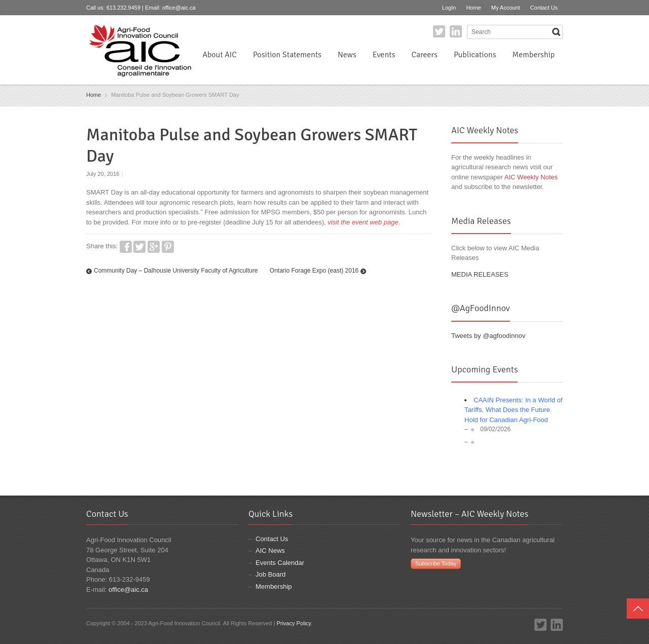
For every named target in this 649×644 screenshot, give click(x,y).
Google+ (154, 247)
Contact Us (544, 8)
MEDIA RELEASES (480, 274)
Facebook (126, 247)
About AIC (220, 55)
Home (473, 8)
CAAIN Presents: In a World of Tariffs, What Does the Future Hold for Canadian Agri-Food (513, 410)
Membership (533, 55)
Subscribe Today (436, 563)
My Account (506, 8)
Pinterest (168, 247)
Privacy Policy (294, 623)
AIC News (270, 551)
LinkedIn (456, 31)
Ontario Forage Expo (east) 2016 (314, 271)
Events (384, 55)
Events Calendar (280, 563)
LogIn (449, 8)
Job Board (271, 574)
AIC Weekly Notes (531, 177)
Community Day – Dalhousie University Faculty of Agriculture (176, 271)
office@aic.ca (179, 8)
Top (638, 609)
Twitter (439, 31)
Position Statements (287, 55)
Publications (475, 55)
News (347, 55)
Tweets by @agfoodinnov (488, 336)
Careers (424, 55)
